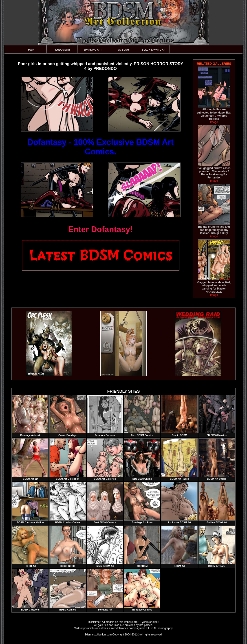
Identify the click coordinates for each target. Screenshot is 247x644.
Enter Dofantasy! (100, 229)
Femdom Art (62, 50)
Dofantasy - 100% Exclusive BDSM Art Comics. (100, 147)
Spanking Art (93, 50)
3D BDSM (124, 50)
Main (31, 50)
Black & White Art (154, 50)
